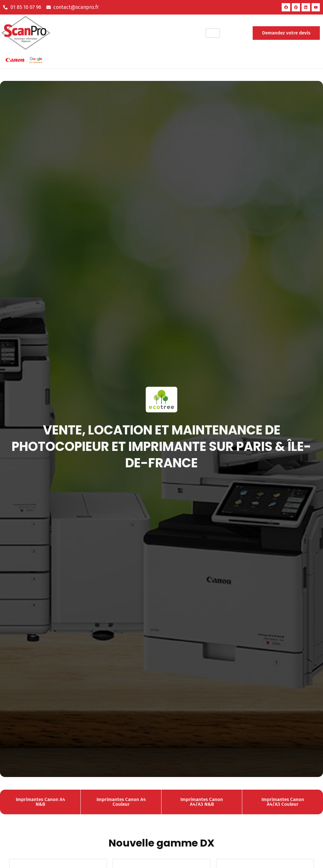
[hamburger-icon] (213, 33)
